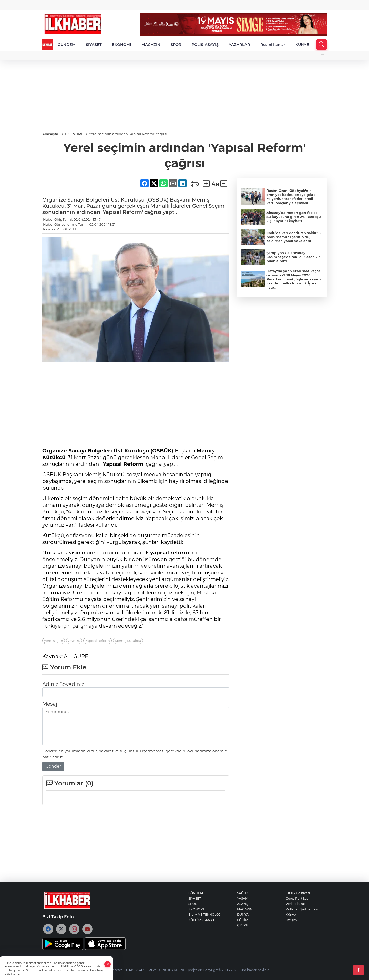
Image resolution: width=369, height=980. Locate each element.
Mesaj (50, 704)
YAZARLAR (239, 45)
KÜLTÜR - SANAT (201, 920)
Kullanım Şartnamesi (302, 909)
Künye (291, 915)
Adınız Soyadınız (63, 684)
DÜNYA (243, 915)
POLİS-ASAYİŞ (205, 45)
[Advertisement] (184, 96)
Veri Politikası (296, 904)
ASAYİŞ (243, 904)
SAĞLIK (243, 893)
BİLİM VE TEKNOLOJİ (205, 915)
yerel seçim (54, 641)
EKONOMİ (122, 45)
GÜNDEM (67, 45)
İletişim (291, 920)
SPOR (176, 45)
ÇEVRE (243, 926)
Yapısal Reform (98, 641)
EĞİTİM (243, 920)
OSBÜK (74, 641)
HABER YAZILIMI (139, 970)
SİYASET (94, 45)
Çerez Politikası (297, 899)
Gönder (53, 767)
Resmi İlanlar (273, 45)
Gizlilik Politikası (298, 893)
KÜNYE (302, 45)
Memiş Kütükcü (128, 641)
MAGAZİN (151, 45)
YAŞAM (243, 899)
